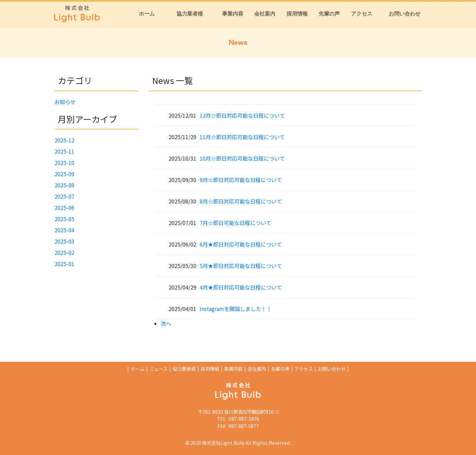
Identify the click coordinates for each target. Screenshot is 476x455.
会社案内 (257, 369)
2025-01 (64, 264)
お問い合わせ (332, 369)
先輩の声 (280, 369)
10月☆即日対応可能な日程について (242, 158)
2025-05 (64, 219)
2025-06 (64, 208)
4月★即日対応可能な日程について (241, 287)
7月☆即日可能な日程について (236, 223)
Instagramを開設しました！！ (236, 309)
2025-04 (64, 230)
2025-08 (64, 185)
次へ (166, 323)
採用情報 (210, 369)
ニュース (159, 369)
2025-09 (64, 174)
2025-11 (64, 151)
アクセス (304, 369)
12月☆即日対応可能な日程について (242, 115)
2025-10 (64, 163)
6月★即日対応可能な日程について (241, 244)
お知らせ (65, 102)
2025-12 (64, 140)
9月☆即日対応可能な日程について (241, 180)
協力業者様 (184, 369)
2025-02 (64, 252)
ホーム (138, 369)
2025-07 (64, 196)
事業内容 (233, 369)
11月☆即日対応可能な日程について (242, 137)
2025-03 (64, 241)
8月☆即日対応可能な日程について (241, 201)
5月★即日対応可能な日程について (241, 266)
